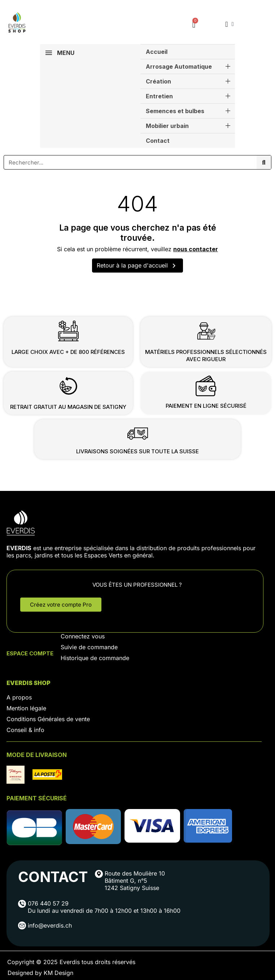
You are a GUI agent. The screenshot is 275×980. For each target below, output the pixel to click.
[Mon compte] (229, 24)
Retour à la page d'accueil (137, 266)
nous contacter (196, 249)
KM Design (58, 973)
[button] (61, 605)
